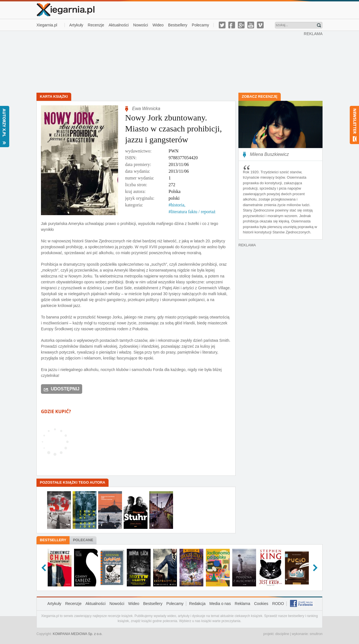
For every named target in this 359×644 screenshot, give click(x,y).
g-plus (241, 25)
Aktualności (119, 25)
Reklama (242, 604)
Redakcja (197, 604)
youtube (251, 25)
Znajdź (319, 25)
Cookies (261, 604)
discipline (282, 634)
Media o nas (220, 604)
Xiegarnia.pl (47, 25)
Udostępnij (65, 389)
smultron (316, 634)
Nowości (141, 25)
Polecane (83, 540)
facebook (232, 25)
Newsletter (354, 125)
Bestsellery (178, 25)
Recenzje (96, 25)
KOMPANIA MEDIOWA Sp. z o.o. (78, 634)
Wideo (158, 25)
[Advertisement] (170, 61)
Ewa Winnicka (146, 109)
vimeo (260, 25)
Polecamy (200, 25)
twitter (222, 25)
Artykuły (76, 25)
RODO (278, 604)
